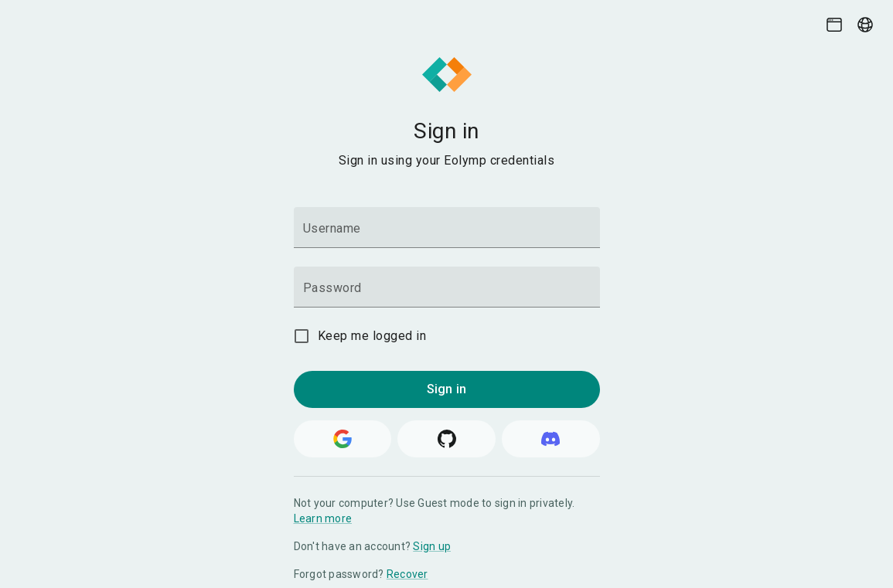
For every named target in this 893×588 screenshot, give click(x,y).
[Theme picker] (834, 25)
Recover (407, 574)
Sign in (446, 389)
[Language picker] (865, 25)
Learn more (323, 518)
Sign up (432, 546)
